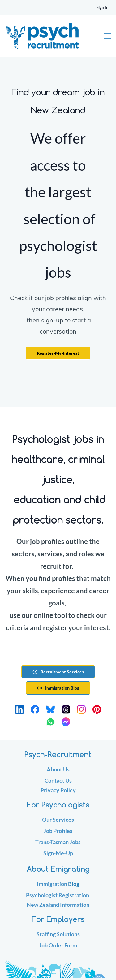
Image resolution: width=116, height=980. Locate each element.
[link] (58, 961)
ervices (65, 820)
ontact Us (60, 780)
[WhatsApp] (50, 722)
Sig (47, 853)
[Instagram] (81, 709)
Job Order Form (58, 945)
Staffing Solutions (58, 934)
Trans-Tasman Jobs (58, 842)
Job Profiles (58, 831)
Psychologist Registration (58, 895)
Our (47, 820)
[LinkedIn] (19, 709)
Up (69, 853)
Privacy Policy (58, 790)
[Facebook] (35, 709)
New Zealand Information (58, 905)
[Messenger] (66, 722)
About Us (58, 769)
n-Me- (58, 853)
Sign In (102, 7)
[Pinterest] (97, 709)
